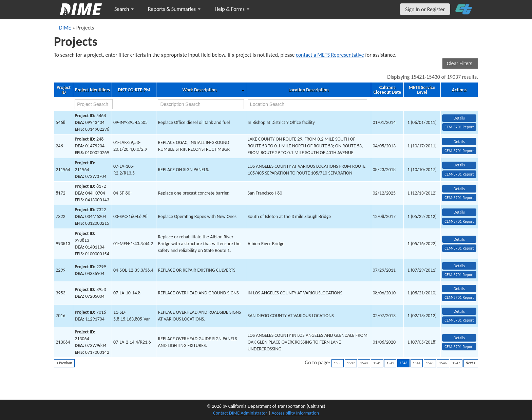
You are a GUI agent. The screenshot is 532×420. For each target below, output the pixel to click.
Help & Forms (232, 9)
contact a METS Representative (330, 55)
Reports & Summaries (174, 9)
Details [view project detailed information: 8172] (459, 189)
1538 (338, 363)
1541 (377, 363)
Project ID (64, 90)
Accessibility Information (295, 413)
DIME (65, 28)
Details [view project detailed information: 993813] (459, 239)
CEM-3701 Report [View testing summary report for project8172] (459, 198)
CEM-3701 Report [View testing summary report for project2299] (459, 275)
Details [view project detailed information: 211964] (459, 165)
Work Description (199, 90)
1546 (443, 363)
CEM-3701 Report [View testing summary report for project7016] (459, 320)
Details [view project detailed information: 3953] (459, 289)
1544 (417, 363)
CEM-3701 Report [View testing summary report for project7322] (459, 221)
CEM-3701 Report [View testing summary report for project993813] (459, 248)
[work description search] (201, 104)
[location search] (307, 104)
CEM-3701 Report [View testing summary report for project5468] (459, 127)
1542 (390, 363)
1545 (430, 363)
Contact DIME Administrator (240, 413)
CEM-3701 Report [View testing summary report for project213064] (459, 347)
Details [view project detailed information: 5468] (459, 118)
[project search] (94, 104)
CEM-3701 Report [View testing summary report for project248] (459, 151)
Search (124, 9)
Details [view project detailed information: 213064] (459, 338)
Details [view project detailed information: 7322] (459, 212)
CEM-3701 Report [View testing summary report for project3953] (459, 297)
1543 (403, 363)
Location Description (309, 90)
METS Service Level (422, 90)
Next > (471, 363)
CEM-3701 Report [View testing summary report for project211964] (459, 174)
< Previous (64, 363)
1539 (351, 363)
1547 (456, 363)
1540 (364, 363)
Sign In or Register (425, 9)
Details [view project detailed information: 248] (459, 142)
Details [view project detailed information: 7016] (459, 311)
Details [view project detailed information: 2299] (459, 266)
